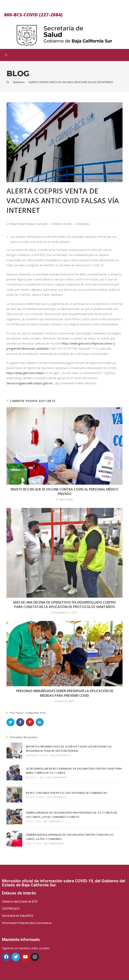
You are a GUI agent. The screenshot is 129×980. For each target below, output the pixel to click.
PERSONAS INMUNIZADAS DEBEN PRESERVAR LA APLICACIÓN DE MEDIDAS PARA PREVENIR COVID (65, 693)
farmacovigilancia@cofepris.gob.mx (30, 383)
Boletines (84, 224)
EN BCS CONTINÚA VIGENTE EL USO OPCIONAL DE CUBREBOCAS (65, 790)
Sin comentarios (59, 755)
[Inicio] (8, 82)
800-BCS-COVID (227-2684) (33, 15)
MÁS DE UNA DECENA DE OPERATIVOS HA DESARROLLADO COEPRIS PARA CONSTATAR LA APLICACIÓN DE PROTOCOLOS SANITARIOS (65, 605)
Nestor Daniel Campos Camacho (29, 224)
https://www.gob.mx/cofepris (25, 373)
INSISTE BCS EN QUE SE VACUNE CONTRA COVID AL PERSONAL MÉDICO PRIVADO (64, 492)
